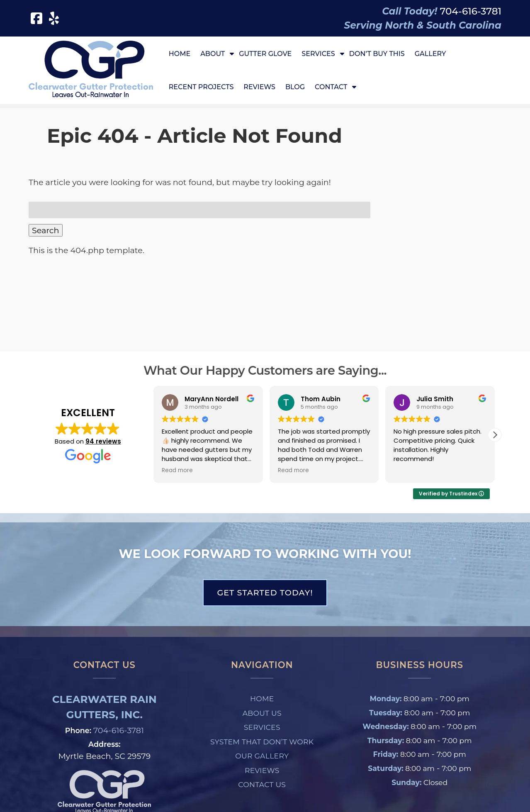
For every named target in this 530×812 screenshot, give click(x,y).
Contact (331, 87)
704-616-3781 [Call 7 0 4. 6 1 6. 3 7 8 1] (119, 730)
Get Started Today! (265, 593)
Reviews (259, 87)
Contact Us (262, 784)
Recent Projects (201, 87)
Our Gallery (262, 756)
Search (46, 230)
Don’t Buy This (377, 54)
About (213, 54)
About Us (262, 713)
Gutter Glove (265, 54)
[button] (495, 435)
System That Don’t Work (262, 742)
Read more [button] (177, 471)
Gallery (430, 54)
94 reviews (103, 441)
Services (318, 54)
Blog (295, 87)
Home (180, 54)
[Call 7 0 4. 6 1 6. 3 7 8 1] (471, 11)
